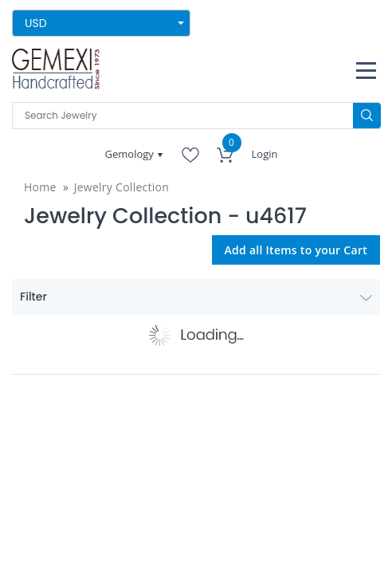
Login (265, 154)
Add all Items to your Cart (296, 250)
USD (36, 23)
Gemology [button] (131, 154)
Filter (196, 297)
